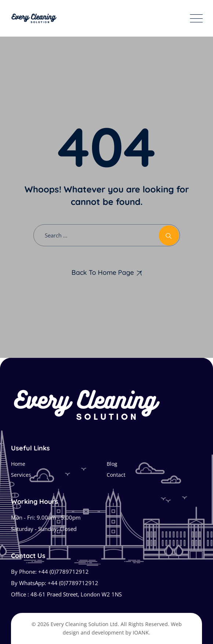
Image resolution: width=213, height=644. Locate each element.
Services (21, 475)
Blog (112, 464)
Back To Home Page (103, 272)
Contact (116, 475)
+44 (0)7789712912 (63, 572)
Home (18, 464)
